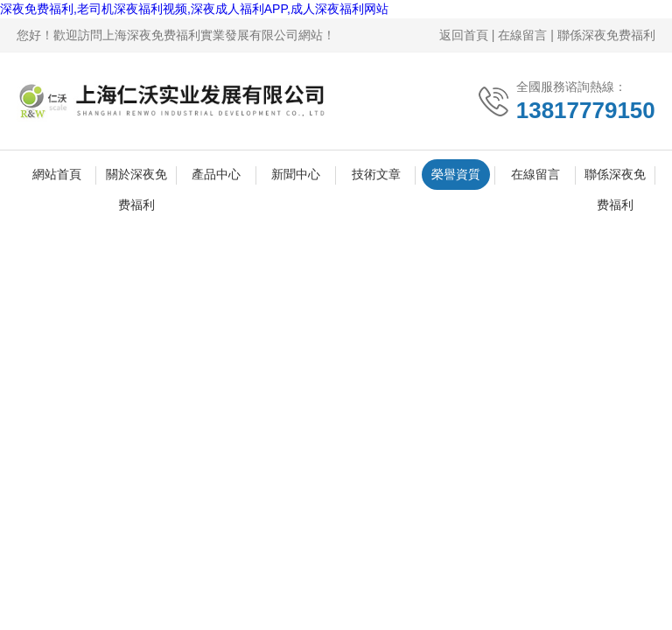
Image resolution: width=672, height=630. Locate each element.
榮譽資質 (456, 174)
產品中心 (216, 174)
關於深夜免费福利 (136, 178)
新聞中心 (296, 174)
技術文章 (376, 174)
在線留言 (522, 35)
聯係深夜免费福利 (606, 35)
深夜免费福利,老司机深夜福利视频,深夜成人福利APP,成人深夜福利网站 (194, 9)
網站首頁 (57, 174)
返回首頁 (464, 35)
